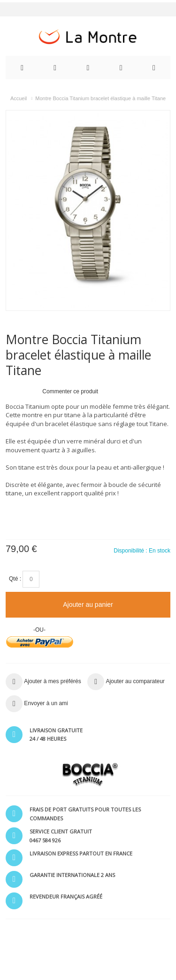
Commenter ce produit (70, 391)
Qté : (15, 579)
